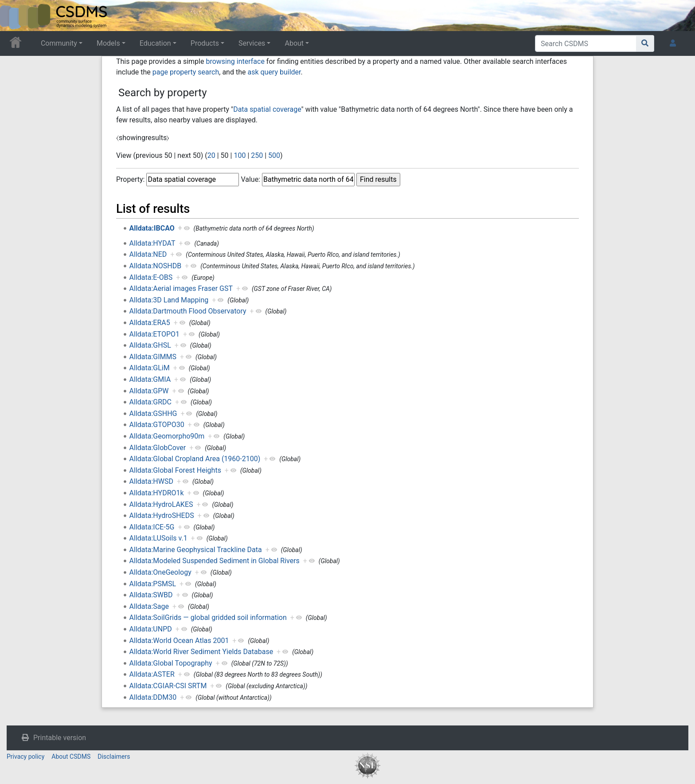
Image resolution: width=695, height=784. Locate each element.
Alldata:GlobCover (158, 448)
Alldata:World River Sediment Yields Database (201, 652)
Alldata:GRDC (150, 402)
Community (59, 43)
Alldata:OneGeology (160, 572)
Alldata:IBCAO (152, 228)
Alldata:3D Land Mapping (169, 300)
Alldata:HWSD (151, 481)
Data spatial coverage (267, 109)
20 (211, 155)
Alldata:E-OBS (151, 277)
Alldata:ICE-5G (152, 527)
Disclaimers (114, 757)
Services (252, 43)
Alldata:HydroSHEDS (162, 515)
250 (257, 155)
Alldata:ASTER (152, 674)
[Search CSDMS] (586, 43)
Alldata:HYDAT (152, 243)
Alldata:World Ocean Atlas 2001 (179, 641)
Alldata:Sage (149, 606)
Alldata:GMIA (150, 379)
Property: (130, 179)
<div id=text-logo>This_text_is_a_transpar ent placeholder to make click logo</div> (14, 16)
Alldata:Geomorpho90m (167, 436)
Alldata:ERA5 (150, 323)
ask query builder (274, 72)
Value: (250, 179)
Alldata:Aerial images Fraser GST (181, 288)
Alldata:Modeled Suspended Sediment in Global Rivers (215, 561)
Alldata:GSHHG (153, 414)
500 (274, 155)
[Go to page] (645, 43)
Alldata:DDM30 (153, 697)
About (294, 43)
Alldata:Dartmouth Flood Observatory (188, 311)
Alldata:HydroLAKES (161, 504)
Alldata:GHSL (150, 345)
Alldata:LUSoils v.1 (158, 538)
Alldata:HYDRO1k (157, 493)
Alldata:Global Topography (171, 663)
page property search (186, 72)
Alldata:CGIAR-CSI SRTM (168, 686)
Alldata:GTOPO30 (157, 425)
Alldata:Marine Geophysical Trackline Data (196, 550)
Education (155, 43)
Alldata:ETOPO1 (154, 334)
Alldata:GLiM (150, 368)
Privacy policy (25, 757)
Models (108, 43)
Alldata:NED (148, 254)
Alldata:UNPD (151, 629)
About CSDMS (71, 757)
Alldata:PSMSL (153, 584)
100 (240, 155)
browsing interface (235, 61)
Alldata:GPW (149, 391)
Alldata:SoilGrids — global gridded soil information (208, 617)
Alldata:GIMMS (153, 357)
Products (205, 43)
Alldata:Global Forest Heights (175, 470)
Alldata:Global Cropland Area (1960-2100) (195, 459)
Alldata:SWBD (151, 595)
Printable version (60, 738)
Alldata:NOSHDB (156, 266)
